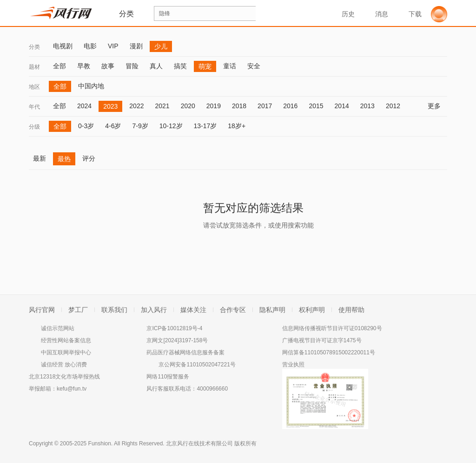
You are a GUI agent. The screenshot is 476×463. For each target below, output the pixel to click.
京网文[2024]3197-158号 (177, 340)
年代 (34, 107)
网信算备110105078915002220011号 (329, 352)
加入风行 (154, 310)
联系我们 (114, 310)
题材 (34, 67)
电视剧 (63, 46)
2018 (239, 106)
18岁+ (237, 126)
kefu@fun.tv (72, 389)
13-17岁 (205, 126)
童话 (230, 66)
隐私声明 (272, 310)
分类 (34, 47)
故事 (108, 66)
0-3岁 (86, 126)
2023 (110, 106)
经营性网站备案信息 (66, 340)
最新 (40, 158)
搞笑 (180, 66)
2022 (136, 106)
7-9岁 (140, 126)
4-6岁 (113, 126)
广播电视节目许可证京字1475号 (322, 340)
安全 (254, 66)
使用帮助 (351, 310)
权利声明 (312, 310)
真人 (156, 66)
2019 (214, 106)
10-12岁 (171, 126)
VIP (113, 46)
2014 (342, 106)
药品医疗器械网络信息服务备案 (185, 352)
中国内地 (91, 86)
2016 (290, 106)
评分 (89, 158)
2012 (393, 106)
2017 (265, 106)
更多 (437, 106)
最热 (64, 159)
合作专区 (233, 310)
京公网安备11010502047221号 (197, 365)
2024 (84, 106)
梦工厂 (78, 310)
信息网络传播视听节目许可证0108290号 (332, 328)
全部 (59, 66)
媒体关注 (193, 310)
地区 (34, 87)
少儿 (161, 46)
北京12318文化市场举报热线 (64, 377)
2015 (316, 106)
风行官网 (42, 310)
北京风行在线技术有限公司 (199, 443)
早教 (84, 66)
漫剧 (136, 46)
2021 (162, 106)
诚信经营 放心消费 (64, 365)
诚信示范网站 (58, 328)
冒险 (132, 66)
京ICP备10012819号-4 (174, 328)
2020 (188, 106)
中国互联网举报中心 (66, 352)
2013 (367, 106)
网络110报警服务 (168, 377)
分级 (34, 127)
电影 (90, 46)
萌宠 (205, 66)
